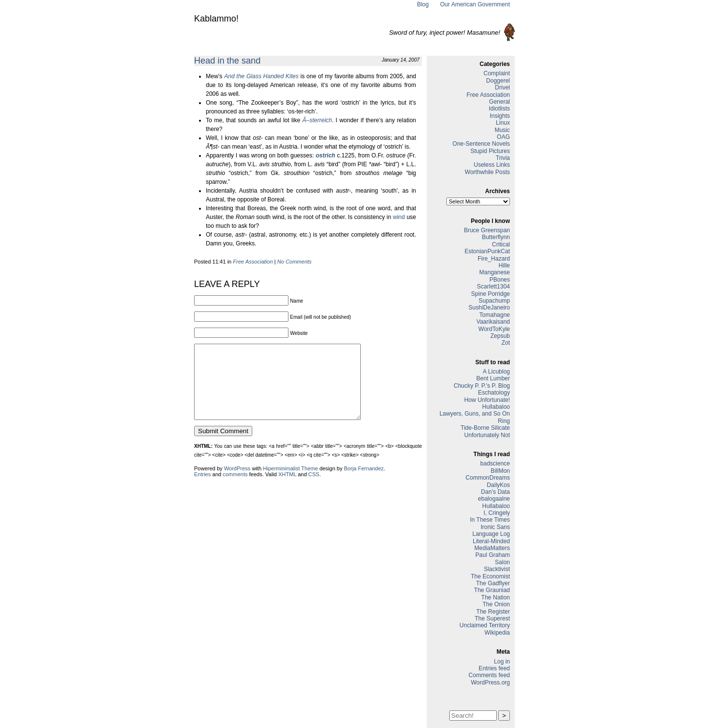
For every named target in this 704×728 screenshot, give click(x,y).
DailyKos (498, 485)
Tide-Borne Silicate (485, 428)
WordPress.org (490, 683)
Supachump (494, 301)
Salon (502, 562)
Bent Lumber (493, 378)
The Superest (492, 618)
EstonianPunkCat (487, 251)
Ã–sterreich (317, 120)
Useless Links (492, 165)
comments (235, 489)
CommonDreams (488, 478)
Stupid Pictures (490, 151)
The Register (493, 612)
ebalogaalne (494, 499)
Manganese (495, 272)
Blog (423, 4)
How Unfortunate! (487, 400)
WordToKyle (494, 329)
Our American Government (475, 4)
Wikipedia (497, 633)
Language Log (491, 534)
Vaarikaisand (493, 322)
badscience (495, 463)
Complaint (497, 73)
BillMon (500, 471)
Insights (500, 116)
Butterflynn (496, 237)
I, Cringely (497, 513)
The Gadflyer (493, 583)
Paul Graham (493, 555)
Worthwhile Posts (487, 172)
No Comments (294, 262)
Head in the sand (227, 61)
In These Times (490, 520)
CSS (314, 489)
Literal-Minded (491, 541)
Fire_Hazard (494, 259)
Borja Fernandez (364, 483)
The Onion (496, 604)
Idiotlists (499, 109)
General (499, 102)
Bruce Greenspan (487, 230)
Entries (202, 489)
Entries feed (494, 668)
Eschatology (494, 393)
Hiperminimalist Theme (290, 483)
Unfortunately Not (487, 435)
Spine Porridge (491, 294)
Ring (504, 421)
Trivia (503, 158)
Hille (504, 265)
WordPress (237, 483)
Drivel (502, 88)
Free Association (253, 262)
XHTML (287, 489)
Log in (502, 662)
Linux (503, 123)
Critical (501, 244)
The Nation (495, 597)
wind (399, 217)
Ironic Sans (495, 527)
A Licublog (496, 372)
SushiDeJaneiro (489, 308)
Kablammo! (216, 19)
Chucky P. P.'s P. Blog (482, 386)
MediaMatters (492, 548)
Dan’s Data (495, 492)
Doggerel (498, 81)
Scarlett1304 (494, 287)
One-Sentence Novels (481, 144)
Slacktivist (497, 569)
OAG (503, 137)
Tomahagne (495, 315)
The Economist (490, 576)
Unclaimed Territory (485, 625)
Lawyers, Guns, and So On (475, 414)
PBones (500, 280)
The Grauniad (492, 590)
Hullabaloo (496, 407)
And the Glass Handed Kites (262, 76)
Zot (506, 343)
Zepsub (500, 336)
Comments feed (489, 675)
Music (502, 130)
